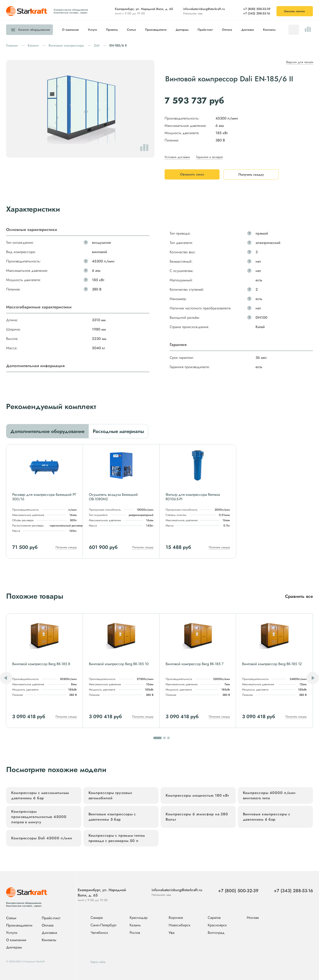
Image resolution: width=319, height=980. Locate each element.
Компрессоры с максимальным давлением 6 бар (40, 795)
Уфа (172, 933)
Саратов (214, 918)
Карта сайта (98, 962)
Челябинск (99, 933)
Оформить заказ (192, 174)
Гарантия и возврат (209, 157)
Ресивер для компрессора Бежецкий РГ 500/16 (44, 497)
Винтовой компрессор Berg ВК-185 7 (194, 664)
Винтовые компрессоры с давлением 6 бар (267, 817)
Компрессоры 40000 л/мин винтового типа (269, 795)
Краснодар (139, 918)
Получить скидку (66, 547)
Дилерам (182, 30)
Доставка (248, 30)
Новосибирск (180, 925)
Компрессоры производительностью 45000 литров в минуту (39, 817)
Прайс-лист (205, 30)
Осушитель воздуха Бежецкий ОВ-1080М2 (113, 497)
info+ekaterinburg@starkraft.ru (204, 9)
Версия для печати (300, 62)
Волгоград (216, 933)
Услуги (92, 30)
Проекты (112, 30)
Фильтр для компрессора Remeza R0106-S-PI (193, 497)
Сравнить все (299, 596)
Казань (135, 925)
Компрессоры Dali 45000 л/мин (42, 838)
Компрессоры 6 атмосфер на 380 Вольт (197, 817)
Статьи (131, 30)
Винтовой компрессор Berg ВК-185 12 (272, 664)
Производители (156, 30)
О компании (70, 30)
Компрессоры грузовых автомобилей (110, 795)
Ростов (135, 933)
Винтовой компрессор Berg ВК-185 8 (41, 664)
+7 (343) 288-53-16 (257, 13)
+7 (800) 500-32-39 (257, 9)
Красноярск (217, 925)
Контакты (269, 30)
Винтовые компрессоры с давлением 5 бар (112, 817)
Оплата (227, 30)
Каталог (33, 30)
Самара (97, 918)
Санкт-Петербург (104, 925)
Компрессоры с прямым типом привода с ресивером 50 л (117, 838)
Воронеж (176, 918)
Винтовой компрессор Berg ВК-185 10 (119, 664)
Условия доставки (177, 157)
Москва (253, 918)
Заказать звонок (294, 11)
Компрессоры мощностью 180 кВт (197, 795)
